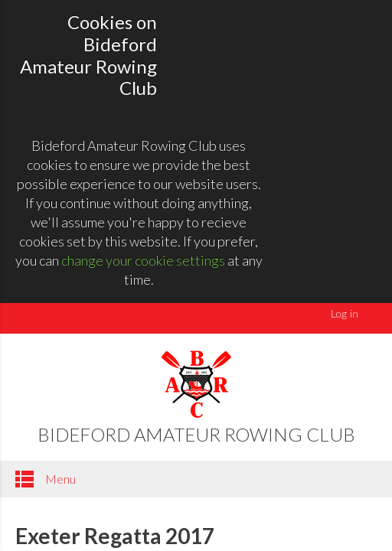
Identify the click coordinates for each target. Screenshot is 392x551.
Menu (46, 479)
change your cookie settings (143, 260)
